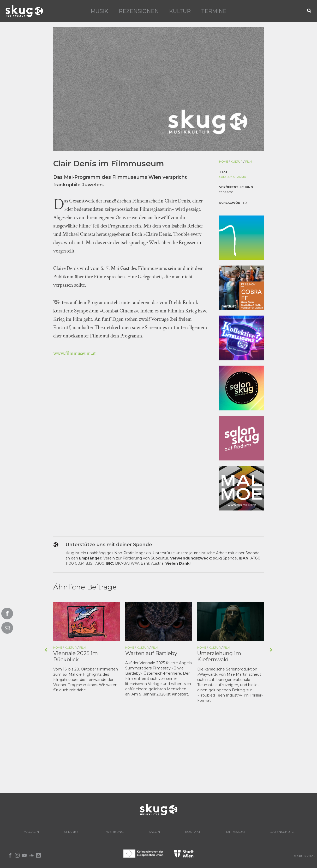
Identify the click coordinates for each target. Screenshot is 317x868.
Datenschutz (282, 832)
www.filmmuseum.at (74, 353)
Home (224, 162)
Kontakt (193, 832)
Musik (99, 11)
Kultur (180, 11)
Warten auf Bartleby (151, 653)
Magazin (31, 832)
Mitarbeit (73, 832)
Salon (154, 832)
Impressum (235, 832)
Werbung (115, 832)
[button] (309, 11)
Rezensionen (139, 11)
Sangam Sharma (233, 177)
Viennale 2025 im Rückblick (76, 656)
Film (249, 162)
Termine (214, 11)
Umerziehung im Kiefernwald (219, 656)
